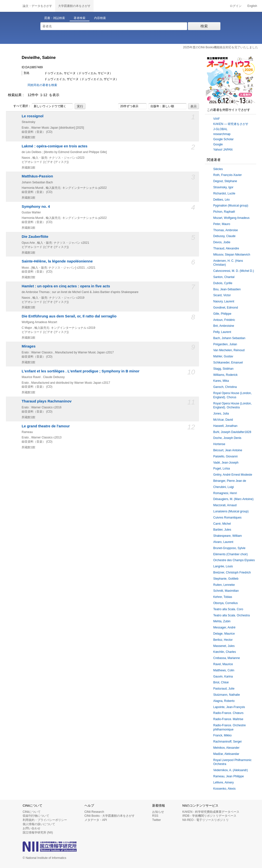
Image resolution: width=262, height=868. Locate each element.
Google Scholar (223, 139)
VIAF (217, 119)
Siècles (218, 169)
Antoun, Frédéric (224, 320)
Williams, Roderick (225, 375)
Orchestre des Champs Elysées (234, 560)
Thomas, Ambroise (226, 230)
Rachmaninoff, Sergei (227, 742)
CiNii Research (94, 812)
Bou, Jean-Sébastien (227, 289)
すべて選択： (19, 106)
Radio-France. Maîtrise (228, 719)
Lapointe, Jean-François (229, 707)
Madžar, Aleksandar (226, 754)
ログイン (236, 6)
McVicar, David (223, 420)
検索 (204, 26)
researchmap (222, 134)
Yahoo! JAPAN (223, 150)
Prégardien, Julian (225, 344)
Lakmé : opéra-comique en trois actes (55, 146)
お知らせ (158, 812)
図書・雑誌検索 (55, 18)
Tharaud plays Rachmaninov (47, 401)
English (252, 6)
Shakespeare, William (228, 536)
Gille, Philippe (222, 314)
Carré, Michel (222, 524)
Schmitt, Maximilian (226, 591)
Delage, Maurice (224, 634)
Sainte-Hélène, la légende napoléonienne (57, 261)
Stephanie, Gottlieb (226, 579)
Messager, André (224, 627)
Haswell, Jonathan (225, 426)
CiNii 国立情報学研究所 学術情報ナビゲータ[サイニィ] (10, 6)
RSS (155, 816)
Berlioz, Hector (223, 640)
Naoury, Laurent (224, 301)
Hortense (219, 444)
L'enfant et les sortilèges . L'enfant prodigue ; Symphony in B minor (81, 371)
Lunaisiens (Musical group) (231, 511)
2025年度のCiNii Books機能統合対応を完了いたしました (221, 47)
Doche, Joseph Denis (227, 438)
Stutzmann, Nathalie (227, 695)
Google (218, 144)
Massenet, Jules (224, 646)
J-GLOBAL (220, 129)
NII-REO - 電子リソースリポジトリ (206, 820)
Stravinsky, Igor (223, 187)
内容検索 (100, 18)
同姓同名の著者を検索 (42, 85)
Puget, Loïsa (221, 469)
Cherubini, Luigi (223, 487)
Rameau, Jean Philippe (229, 776)
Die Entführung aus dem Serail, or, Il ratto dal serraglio (69, 316)
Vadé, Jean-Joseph (226, 463)
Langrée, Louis (223, 566)
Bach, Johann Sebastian (229, 338)
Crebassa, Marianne (227, 658)
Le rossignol (33, 116)
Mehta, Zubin (222, 621)
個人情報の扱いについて (39, 824)
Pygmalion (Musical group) (231, 206)
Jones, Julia (221, 414)
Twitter (156, 820)
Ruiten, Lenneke (224, 585)
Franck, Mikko (222, 735)
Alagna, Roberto (224, 701)
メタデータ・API (96, 820)
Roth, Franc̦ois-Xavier (228, 175)
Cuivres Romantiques (227, 518)
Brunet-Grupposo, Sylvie (229, 548)
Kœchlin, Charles (225, 652)
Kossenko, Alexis (224, 789)
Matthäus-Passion (37, 176)
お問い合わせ (32, 828)
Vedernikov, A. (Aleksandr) (231, 770)
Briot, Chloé (221, 682)
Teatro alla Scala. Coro (228, 609)
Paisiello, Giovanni (225, 456)
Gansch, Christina (225, 387)
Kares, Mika (221, 381)
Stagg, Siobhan (223, 369)
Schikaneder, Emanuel (228, 363)
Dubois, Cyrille (223, 283)
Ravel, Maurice (223, 664)
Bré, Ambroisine (224, 326)
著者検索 (80, 18)
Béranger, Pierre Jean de (230, 481)
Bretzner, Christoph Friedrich (232, 573)
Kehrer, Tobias (223, 597)
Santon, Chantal (224, 277)
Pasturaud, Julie (224, 689)
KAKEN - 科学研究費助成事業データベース (211, 812)
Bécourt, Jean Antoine (228, 450)
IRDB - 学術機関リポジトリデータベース (209, 816)
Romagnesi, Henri (225, 493)
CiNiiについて (32, 812)
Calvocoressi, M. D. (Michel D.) (234, 271)
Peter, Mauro (222, 224)
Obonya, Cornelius (225, 603)
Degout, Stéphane (225, 181)
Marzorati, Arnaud (225, 505)
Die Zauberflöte (35, 237)
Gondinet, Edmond (226, 308)
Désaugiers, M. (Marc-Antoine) (233, 499)
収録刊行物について (36, 816)
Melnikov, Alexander (226, 748)
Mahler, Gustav (223, 356)
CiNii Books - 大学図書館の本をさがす (110, 816)
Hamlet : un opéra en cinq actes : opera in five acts (66, 286)
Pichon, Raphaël (224, 212)
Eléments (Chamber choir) (230, 554)
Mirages (29, 346)
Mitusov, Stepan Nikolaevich (232, 255)
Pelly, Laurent (222, 332)
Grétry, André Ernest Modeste (233, 475)
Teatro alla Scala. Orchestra (231, 615)
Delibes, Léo (221, 200)
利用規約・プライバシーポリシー (45, 820)
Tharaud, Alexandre (226, 248)
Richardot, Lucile (224, 193)
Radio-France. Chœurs (228, 713)
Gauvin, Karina (223, 677)
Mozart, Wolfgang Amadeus (231, 218)
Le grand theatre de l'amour (46, 426)
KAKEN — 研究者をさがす (231, 124)
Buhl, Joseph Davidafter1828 (232, 432)
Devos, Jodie (222, 242)
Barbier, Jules (222, 530)
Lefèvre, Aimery (223, 782)
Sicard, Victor (222, 295)
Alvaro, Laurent (223, 542)
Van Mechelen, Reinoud (229, 350)
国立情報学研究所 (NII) (38, 833)
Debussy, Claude (224, 236)
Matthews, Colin (224, 670)
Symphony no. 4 (36, 207)
